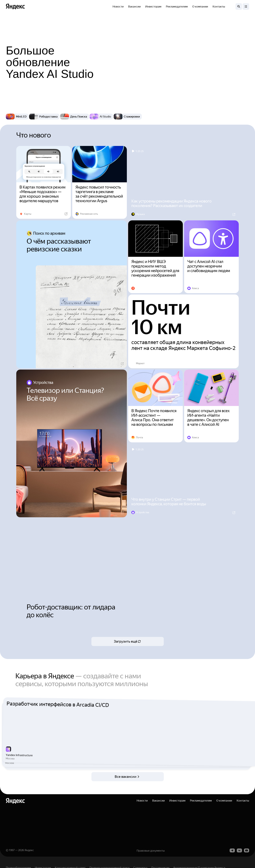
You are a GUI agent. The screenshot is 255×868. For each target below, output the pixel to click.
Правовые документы (151, 860)
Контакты (219, 7)
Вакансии (134, 7)
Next (252, 737)
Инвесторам (153, 7)
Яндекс (29, 860)
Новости (118, 7)
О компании (200, 7)
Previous (3, 737)
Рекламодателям (177, 7)
